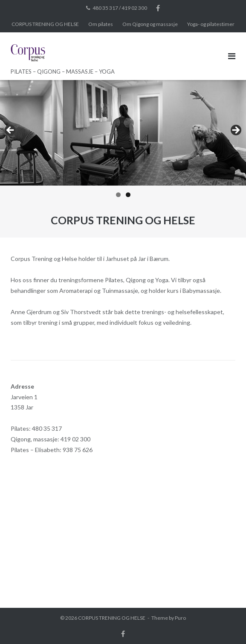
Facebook (158, 8)
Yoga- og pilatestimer (211, 24)
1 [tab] (118, 195)
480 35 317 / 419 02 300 (120, 8)
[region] (123, 141)
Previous (11, 131)
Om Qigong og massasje (150, 24)
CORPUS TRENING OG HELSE (45, 24)
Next (235, 131)
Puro (180, 618)
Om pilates (101, 24)
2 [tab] (128, 195)
